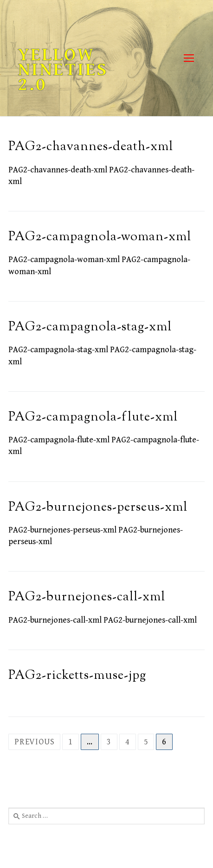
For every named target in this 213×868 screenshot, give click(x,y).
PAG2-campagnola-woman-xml (100, 237)
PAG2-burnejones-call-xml (87, 597)
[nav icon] (189, 58)
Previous (34, 742)
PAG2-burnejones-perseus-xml (98, 508)
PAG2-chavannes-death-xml (91, 147)
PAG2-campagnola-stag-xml (90, 327)
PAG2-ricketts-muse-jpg (77, 676)
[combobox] (106, 816)
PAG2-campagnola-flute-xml (93, 418)
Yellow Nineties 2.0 (63, 70)
